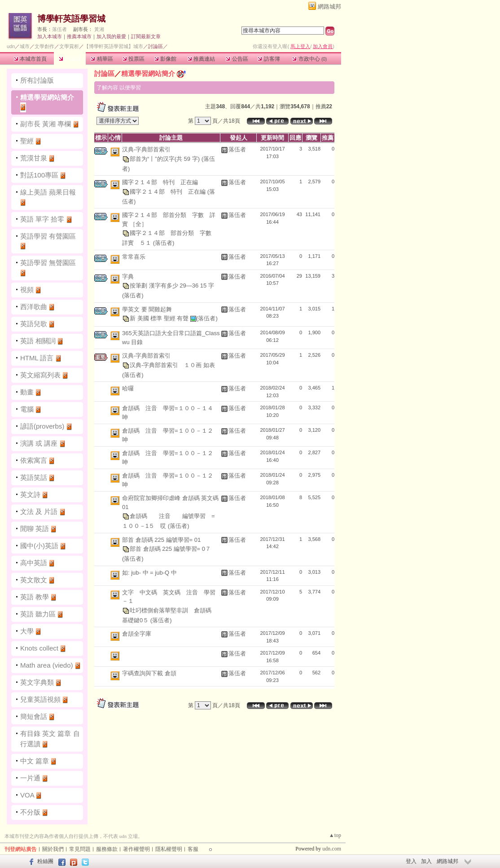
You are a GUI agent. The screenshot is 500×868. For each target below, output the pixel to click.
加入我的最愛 (111, 36)
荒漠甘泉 (34, 158)
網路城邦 (329, 7)
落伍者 (59, 29)
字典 (128, 277)
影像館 (165, 59)
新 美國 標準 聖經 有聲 (160, 318)
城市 (25, 46)
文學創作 (44, 46)
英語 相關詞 (38, 341)
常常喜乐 (134, 257)
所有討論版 (37, 80)
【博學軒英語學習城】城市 (114, 46)
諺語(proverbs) (42, 426)
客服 (193, 849)
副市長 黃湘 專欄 (47, 124)
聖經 (27, 141)
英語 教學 (35, 597)
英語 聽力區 (38, 614)
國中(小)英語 (39, 546)
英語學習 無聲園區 (48, 263)
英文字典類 (37, 682)
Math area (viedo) (47, 665)
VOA (27, 795)
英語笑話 (34, 477)
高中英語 (34, 563)
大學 (27, 631)
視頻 (27, 290)
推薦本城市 (79, 36)
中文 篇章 (35, 761)
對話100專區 (39, 175)
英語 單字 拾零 (42, 219)
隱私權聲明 (169, 849)
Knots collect (39, 648)
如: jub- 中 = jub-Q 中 (149, 573)
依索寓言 (34, 460)
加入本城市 (50, 36)
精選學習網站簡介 (47, 97)
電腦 (27, 409)
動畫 (27, 392)
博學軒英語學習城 (71, 19)
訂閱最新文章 (146, 36)
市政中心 (309, 59)
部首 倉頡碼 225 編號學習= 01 (161, 540)
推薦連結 (201, 59)
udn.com (332, 849)
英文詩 (30, 494)
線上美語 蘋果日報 (48, 192)
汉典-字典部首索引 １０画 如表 (172, 365)
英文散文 (34, 580)
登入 (411, 861)
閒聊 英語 (35, 529)
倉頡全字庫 (137, 634)
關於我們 (53, 849)
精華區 (102, 59)
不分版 (30, 812)
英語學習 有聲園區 (48, 236)
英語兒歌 (34, 324)
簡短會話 (34, 716)
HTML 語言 (37, 358)
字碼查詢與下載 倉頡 (149, 673)
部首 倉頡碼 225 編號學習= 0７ (170, 549)
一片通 (30, 778)
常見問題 (80, 849)
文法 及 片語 (39, 511)
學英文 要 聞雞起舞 (147, 309)
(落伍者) (164, 243)
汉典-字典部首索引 (146, 149)
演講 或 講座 (39, 443)
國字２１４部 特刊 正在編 (160, 182)
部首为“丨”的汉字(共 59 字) (166, 158)
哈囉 (128, 388)
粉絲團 (45, 861)
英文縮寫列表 (40, 375)
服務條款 (107, 849)
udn (11, 46)
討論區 (70, 59)
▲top (335, 835)
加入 (426, 861)
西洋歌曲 (34, 307)
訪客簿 (269, 59)
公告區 (237, 59)
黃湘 (99, 29)
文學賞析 (69, 46)
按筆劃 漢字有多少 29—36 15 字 (172, 286)
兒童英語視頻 (40, 699)
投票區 (134, 59)
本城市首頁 (30, 59)
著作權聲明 (136, 849)
